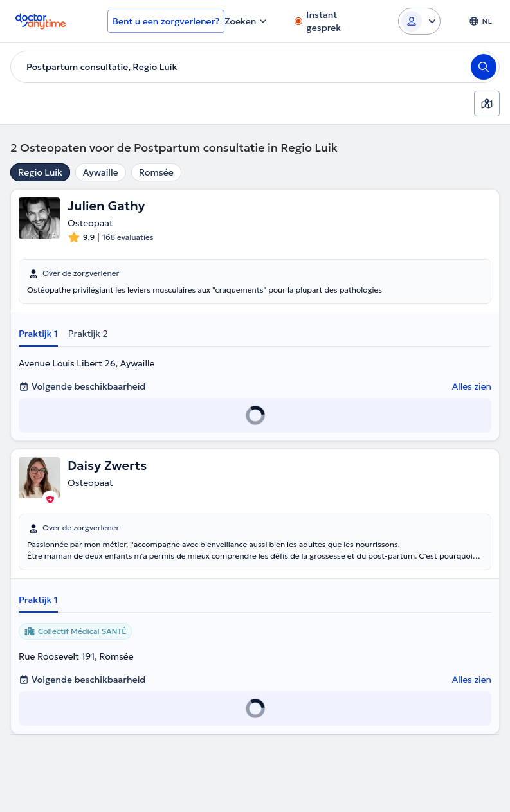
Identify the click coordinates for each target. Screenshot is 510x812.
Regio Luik (40, 172)
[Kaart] (487, 104)
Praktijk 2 (88, 334)
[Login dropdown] (419, 21)
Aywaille (101, 172)
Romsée (156, 172)
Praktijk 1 (38, 334)
